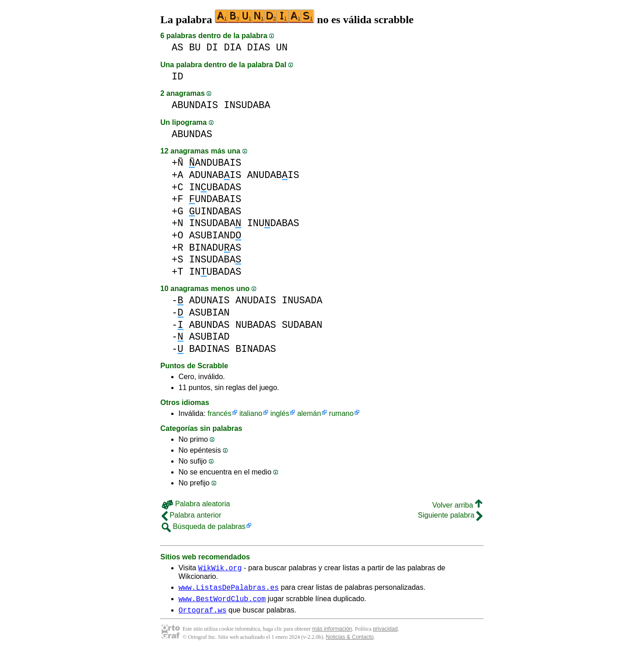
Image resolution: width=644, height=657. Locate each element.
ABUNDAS (192, 134)
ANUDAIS (255, 300)
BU (195, 47)
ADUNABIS (215, 175)
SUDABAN (302, 325)
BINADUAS (215, 248)
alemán (309, 413)
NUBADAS (255, 325)
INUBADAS (215, 187)
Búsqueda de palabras (204, 526)
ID (178, 77)
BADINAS (209, 349)
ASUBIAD (209, 337)
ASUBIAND (215, 235)
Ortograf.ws (203, 615)
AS (178, 47)
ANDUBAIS (215, 163)
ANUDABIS (273, 175)
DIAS (259, 47)
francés (219, 413)
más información (332, 634)
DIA (233, 47)
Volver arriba (457, 505)
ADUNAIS (209, 300)
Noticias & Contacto (349, 642)
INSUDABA (247, 105)
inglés (280, 413)
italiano (251, 413)
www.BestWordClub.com (222, 603)
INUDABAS (273, 223)
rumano (341, 413)
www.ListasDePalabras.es (229, 590)
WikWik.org (220, 569)
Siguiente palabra (450, 515)
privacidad (385, 634)
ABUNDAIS (195, 105)
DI (213, 47)
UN (282, 47)
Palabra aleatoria (196, 504)
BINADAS (255, 349)
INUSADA (302, 300)
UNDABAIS (215, 199)
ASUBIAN (209, 313)
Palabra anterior (191, 515)
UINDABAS (215, 211)
